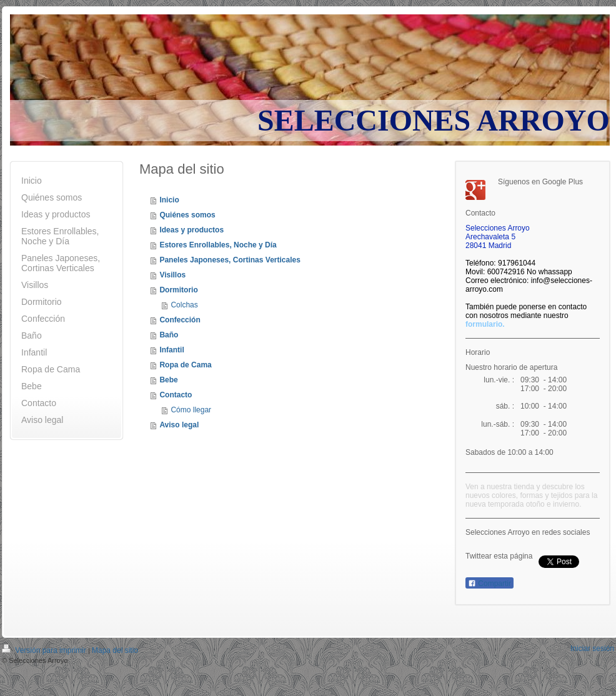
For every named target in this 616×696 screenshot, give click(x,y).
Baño (169, 335)
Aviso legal (179, 425)
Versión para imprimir (45, 650)
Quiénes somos (187, 215)
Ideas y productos (191, 230)
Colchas (184, 305)
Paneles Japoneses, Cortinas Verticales (230, 260)
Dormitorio (178, 290)
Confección (180, 320)
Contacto (176, 395)
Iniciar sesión (592, 649)
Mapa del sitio (115, 650)
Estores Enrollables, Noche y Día (218, 245)
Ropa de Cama (185, 365)
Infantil (171, 350)
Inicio (169, 200)
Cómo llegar (191, 410)
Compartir (489, 584)
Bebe (168, 380)
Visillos (172, 275)
